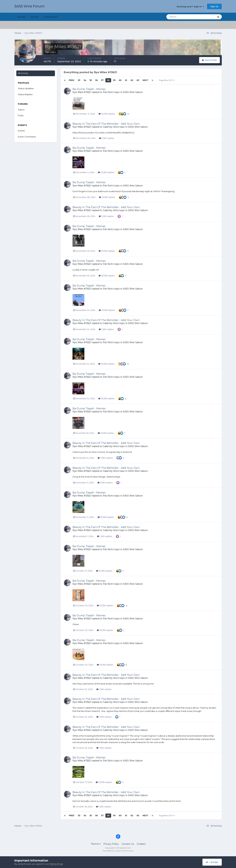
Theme (96, 844)
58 (108, 80)
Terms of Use (56, 864)
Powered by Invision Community (118, 851)
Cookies (141, 844)
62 (132, 80)
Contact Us (128, 844)
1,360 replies (107, 138)
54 (85, 80)
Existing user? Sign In (190, 6)
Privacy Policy (111, 844)
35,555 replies (107, 114)
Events (21, 131)
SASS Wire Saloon (133, 92)
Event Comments (27, 137)
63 (138, 80)
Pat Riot (107, 92)
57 (102, 80)
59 (114, 80)
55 (91, 80)
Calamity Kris (110, 127)
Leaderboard (51, 17)
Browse (21, 17)
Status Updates (26, 88)
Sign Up (214, 6)
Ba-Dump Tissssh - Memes (89, 89)
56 (96, 80)
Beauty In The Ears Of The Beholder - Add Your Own (106, 124)
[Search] (181, 17)
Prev (72, 80)
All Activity (23, 73)
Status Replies (25, 94)
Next (145, 80)
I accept (212, 862)
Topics (21, 110)
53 (79, 80)
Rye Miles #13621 (82, 92)
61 (126, 80)
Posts (21, 115)
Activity (35, 17)
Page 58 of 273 (167, 80)
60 (120, 80)
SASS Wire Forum (30, 6)
